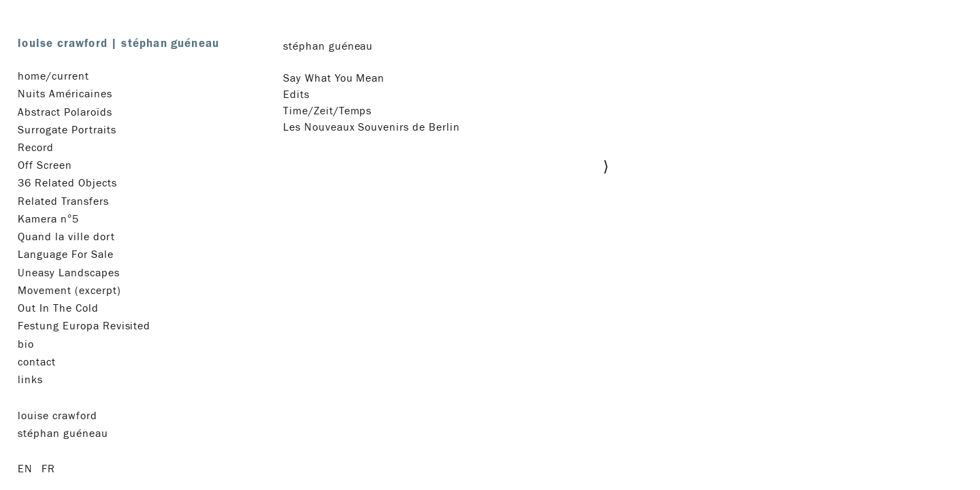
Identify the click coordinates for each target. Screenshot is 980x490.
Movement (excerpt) (69, 291)
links (30, 380)
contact (37, 362)
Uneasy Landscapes (68, 273)
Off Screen (45, 165)
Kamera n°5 (48, 219)
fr (48, 469)
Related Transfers (63, 201)
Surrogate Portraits (67, 130)
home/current (53, 76)
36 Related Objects (67, 183)
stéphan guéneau (63, 434)
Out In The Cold (58, 308)
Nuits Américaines (65, 94)
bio (26, 344)
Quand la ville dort (66, 237)
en (25, 469)
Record (36, 148)
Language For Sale (65, 255)
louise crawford (118, 44)
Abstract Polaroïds (65, 112)
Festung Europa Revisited (84, 326)
